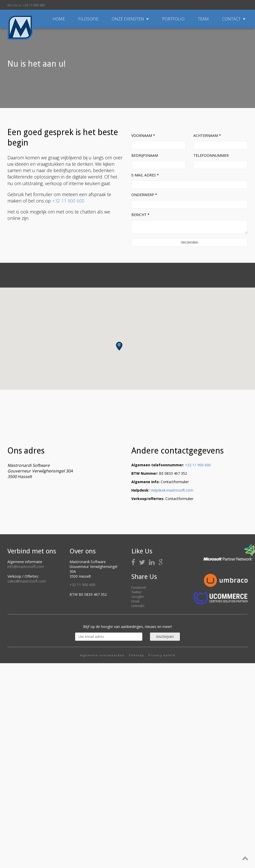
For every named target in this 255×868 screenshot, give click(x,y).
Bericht (140, 215)
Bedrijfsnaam (145, 155)
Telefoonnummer (211, 155)
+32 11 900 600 (34, 5)
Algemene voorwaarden (102, 655)
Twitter (137, 592)
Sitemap (136, 655)
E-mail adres (145, 175)
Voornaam (143, 135)
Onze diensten (131, 19)
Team (204, 19)
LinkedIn (138, 606)
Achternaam (207, 135)
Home (59, 19)
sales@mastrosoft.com (27, 581)
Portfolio (174, 19)
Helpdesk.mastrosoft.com (172, 490)
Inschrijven (165, 637)
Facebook (139, 587)
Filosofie (89, 19)
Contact (234, 19)
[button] (119, 346)
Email (135, 601)
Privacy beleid (162, 655)
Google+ (138, 597)
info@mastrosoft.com (26, 567)
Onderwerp (144, 195)
